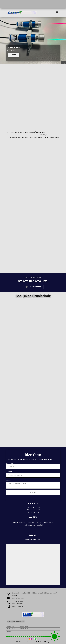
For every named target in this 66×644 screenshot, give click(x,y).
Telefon (9, 472)
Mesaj (9, 480)
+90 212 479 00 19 (33, 507)
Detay (13, 55)
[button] (62, 63)
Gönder (33, 492)
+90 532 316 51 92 (33, 287)
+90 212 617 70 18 (33, 510)
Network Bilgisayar (44, 642)
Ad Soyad (10, 463)
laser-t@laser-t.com (33, 539)
